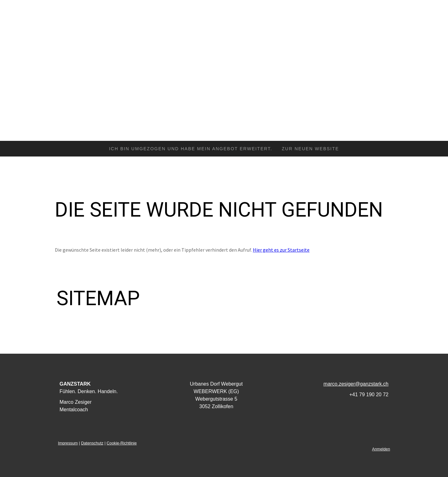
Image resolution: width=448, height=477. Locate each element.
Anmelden (381, 449)
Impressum (68, 443)
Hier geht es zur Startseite (281, 250)
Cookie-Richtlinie (122, 443)
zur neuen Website (311, 149)
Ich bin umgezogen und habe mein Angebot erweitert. (191, 149)
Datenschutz (92, 443)
